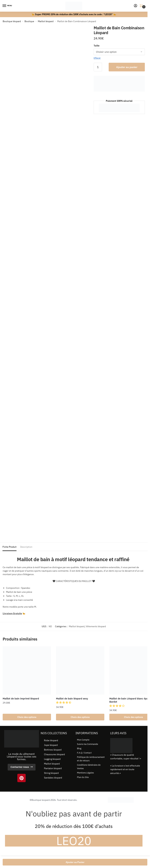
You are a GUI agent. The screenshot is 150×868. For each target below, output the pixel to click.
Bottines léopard (53, 750)
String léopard (51, 773)
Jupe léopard (51, 746)
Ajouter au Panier (75, 862)
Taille (97, 46)
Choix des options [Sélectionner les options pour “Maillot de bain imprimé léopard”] (27, 717)
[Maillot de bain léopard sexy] (80, 670)
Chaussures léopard (54, 755)
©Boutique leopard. (40, 800)
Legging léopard (52, 759)
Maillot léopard (46, 21)
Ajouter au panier (127, 67)
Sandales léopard (53, 778)
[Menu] (7, 6)
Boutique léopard (12, 21)
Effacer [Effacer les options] (97, 58)
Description (26, 547)
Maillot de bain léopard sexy (72, 699)
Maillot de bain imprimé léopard (21, 699)
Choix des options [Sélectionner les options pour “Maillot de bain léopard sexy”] (80, 717)
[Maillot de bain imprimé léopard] (27, 670)
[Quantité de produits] (98, 67)
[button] (64, 703)
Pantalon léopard (53, 769)
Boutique (29, 21)
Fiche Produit (9, 547)
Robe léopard (51, 741)
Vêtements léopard (96, 626)
